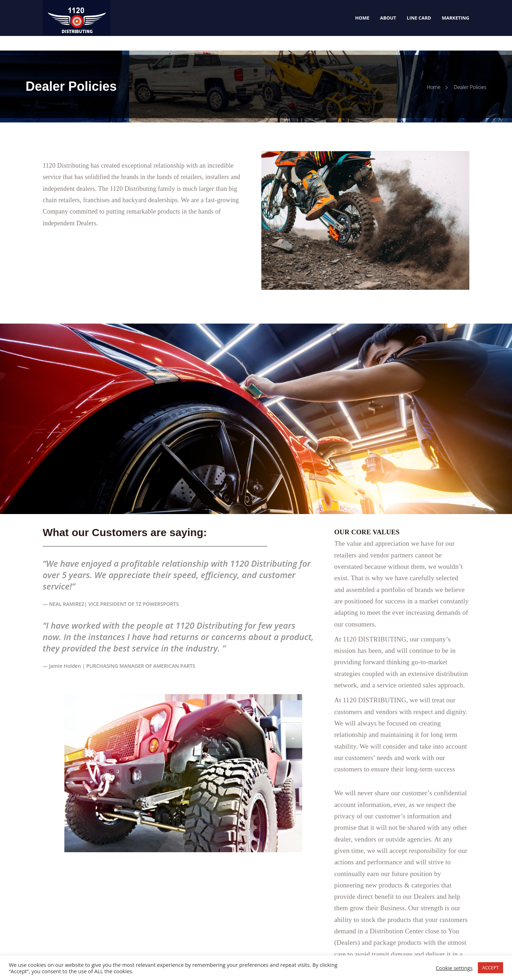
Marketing (455, 18)
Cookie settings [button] (454, 968)
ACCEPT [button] (490, 968)
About (388, 18)
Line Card (419, 18)
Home (362, 18)
